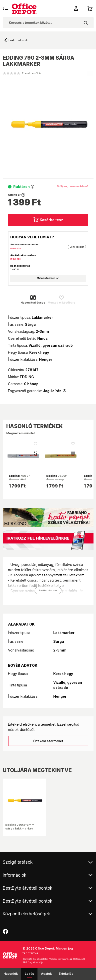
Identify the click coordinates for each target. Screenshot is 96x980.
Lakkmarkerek (18, 40)
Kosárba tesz (48, 220)
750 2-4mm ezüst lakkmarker (19, 479)
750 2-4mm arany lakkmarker (57, 479)
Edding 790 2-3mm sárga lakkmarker (20, 826)
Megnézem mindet (20, 433)
